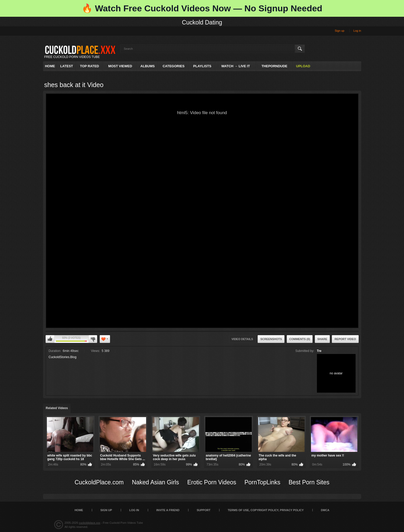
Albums (148, 66)
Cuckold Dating (202, 22)
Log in (357, 31)
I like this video (50, 339)
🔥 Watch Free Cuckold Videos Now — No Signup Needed (202, 8)
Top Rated (90, 66)
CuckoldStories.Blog (63, 357)
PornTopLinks (262, 482)
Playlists (202, 66)
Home (50, 66)
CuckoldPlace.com (99, 482)
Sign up (339, 31)
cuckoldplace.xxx (90, 523)
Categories (174, 66)
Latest (67, 66)
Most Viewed (120, 66)
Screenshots (271, 339)
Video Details (242, 339)
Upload (303, 66)
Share (322, 339)
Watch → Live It (236, 66)
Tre (319, 351)
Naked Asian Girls (155, 482)
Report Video (345, 339)
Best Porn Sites (309, 482)
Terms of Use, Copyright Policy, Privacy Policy (266, 510)
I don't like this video (93, 339)
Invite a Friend (168, 510)
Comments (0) (300, 339)
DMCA (325, 510)
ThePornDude (274, 66)
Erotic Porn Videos (212, 482)
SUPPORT (203, 510)
